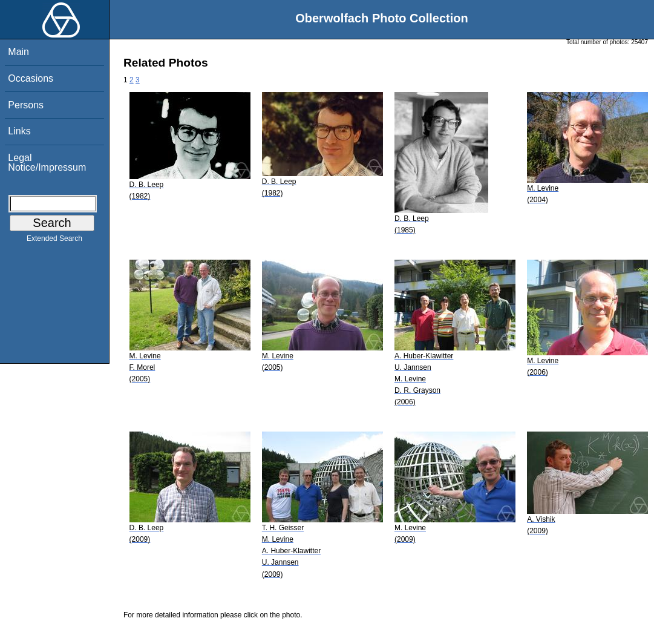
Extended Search (54, 241)
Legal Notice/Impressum (47, 163)
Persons (26, 105)
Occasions (31, 78)
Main (18, 52)
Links (19, 131)
